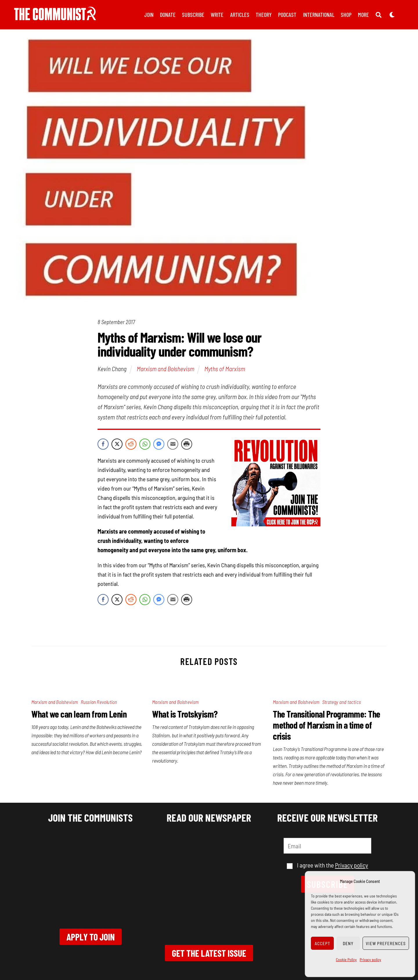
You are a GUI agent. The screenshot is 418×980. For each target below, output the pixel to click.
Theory (264, 15)
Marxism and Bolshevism (165, 370)
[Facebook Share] (103, 445)
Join (149, 15)
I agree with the (327, 866)
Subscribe (193, 15)
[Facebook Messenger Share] (159, 445)
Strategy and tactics (342, 703)
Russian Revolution (99, 703)
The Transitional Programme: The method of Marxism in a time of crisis (327, 726)
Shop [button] (346, 15)
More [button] (363, 15)
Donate (168, 15)
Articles (240, 15)
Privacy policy (370, 960)
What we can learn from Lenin (79, 715)
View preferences (386, 943)
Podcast (287, 15)
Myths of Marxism (225, 370)
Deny (348, 943)
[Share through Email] (173, 445)
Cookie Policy (346, 960)
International (319, 15)
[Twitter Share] (117, 445)
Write (217, 15)
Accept (322, 943)
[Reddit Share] (131, 445)
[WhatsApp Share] (145, 445)
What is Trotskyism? (185, 715)
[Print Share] (187, 445)
